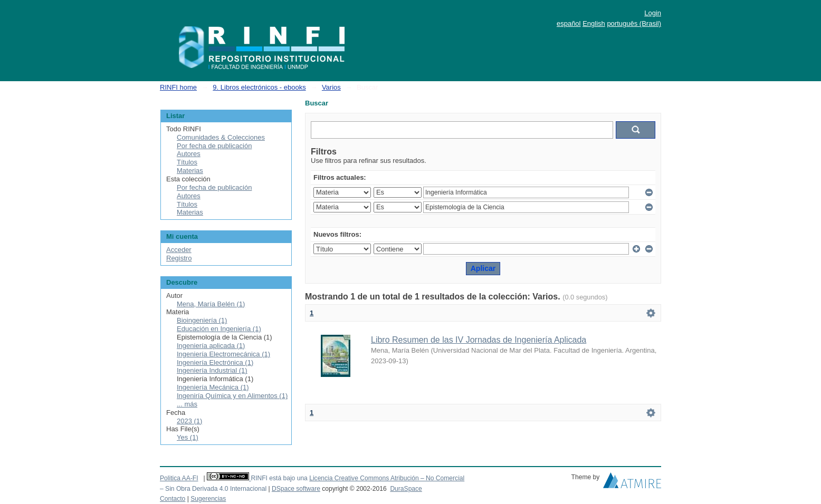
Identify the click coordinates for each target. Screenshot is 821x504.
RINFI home (178, 87)
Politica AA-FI (179, 478)
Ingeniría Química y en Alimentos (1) (232, 396)
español (569, 23)
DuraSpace (406, 489)
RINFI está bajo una (279, 478)
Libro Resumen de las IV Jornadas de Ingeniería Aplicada (479, 340)
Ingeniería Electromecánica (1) (223, 354)
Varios (331, 87)
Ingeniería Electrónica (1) (215, 362)
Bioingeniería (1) (202, 320)
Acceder (179, 250)
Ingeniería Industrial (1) (212, 370)
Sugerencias (208, 499)
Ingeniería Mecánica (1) (213, 387)
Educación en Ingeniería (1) (219, 329)
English (594, 23)
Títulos (187, 162)
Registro (179, 258)
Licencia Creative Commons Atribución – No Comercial (387, 478)
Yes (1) (188, 437)
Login (653, 13)
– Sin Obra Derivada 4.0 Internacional (213, 489)
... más (187, 404)
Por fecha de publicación (214, 146)
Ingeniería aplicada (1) (211, 346)
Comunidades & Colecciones (221, 137)
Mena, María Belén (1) (211, 304)
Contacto (173, 499)
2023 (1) (189, 421)
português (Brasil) (634, 23)
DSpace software (296, 489)
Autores (189, 154)
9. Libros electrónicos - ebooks (259, 87)
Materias (190, 171)
